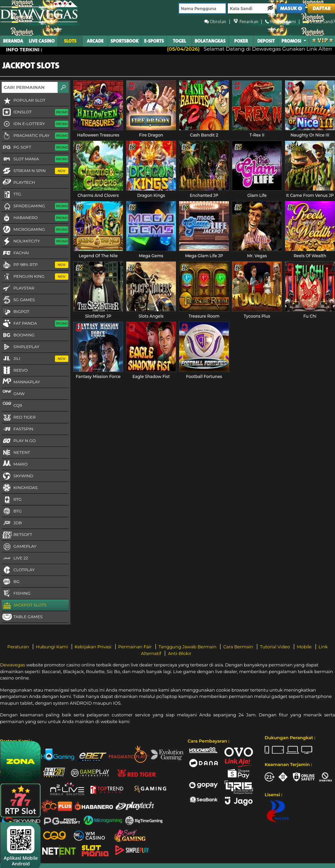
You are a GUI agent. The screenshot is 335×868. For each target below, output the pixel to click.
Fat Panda (35, 324)
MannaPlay (21, 382)
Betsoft (17, 535)
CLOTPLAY (18, 570)
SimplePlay (20, 347)
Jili (35, 359)
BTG (12, 511)
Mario (15, 464)
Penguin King (35, 277)
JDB (12, 523)
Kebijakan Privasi (94, 647)
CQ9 (12, 405)
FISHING (16, 594)
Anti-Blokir (180, 653)
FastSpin (17, 429)
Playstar (18, 288)
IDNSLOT (35, 112)
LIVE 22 (15, 558)
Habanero (35, 218)
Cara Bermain (239, 647)
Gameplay (19, 547)
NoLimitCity (35, 241)
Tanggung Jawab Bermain (188, 647)
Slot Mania (35, 159)
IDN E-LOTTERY (35, 124)
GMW (13, 393)
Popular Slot (23, 101)
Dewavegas (13, 665)
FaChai (15, 253)
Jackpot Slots (24, 605)
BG (11, 582)
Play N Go (19, 441)
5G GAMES (18, 300)
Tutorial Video (276, 647)
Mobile (305, 647)
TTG (11, 195)
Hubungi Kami (52, 647)
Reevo (15, 371)
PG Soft (35, 148)
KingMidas (20, 488)
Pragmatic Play (35, 136)
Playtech (18, 182)
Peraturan (19, 647)
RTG (12, 500)
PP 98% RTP (35, 265)
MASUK (291, 9)
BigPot (15, 312)
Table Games (22, 617)
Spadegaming (35, 206)
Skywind (17, 476)
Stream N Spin (35, 171)
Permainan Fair (136, 647)
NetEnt (16, 453)
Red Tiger (19, 418)
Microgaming (35, 230)
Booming (18, 335)
